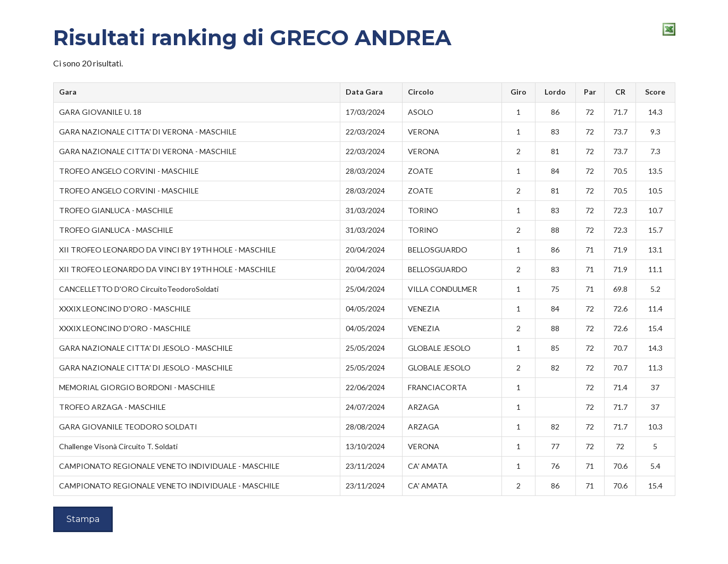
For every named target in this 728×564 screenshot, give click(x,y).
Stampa (83, 519)
